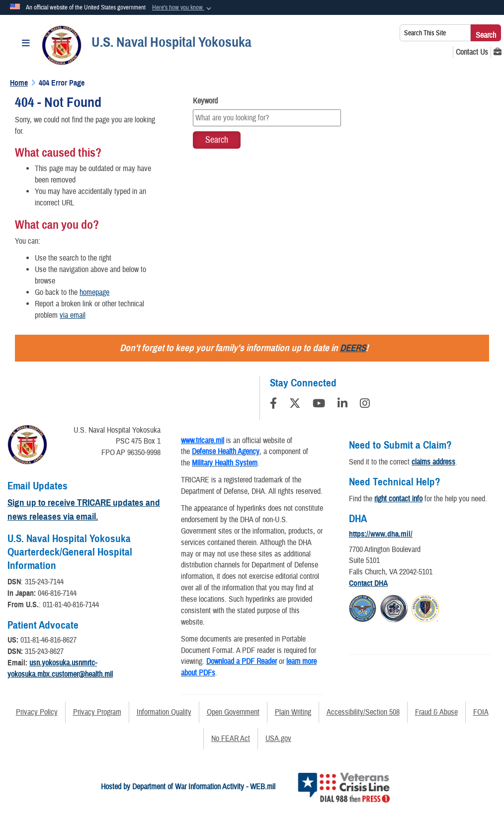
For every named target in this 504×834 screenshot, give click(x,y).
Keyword (205, 101)
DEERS (353, 348)
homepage (94, 292)
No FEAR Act (231, 739)
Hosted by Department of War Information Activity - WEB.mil (188, 787)
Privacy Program (97, 712)
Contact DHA (368, 583)
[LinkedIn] (342, 405)
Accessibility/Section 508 (363, 712)
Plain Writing (293, 712)
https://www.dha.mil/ (381, 534)
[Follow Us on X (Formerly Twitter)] (295, 405)
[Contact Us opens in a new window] (472, 52)
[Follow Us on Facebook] (273, 405)
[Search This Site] (435, 33)
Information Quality (164, 712)
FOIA (481, 712)
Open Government (233, 712)
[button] (183, 8)
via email (73, 315)
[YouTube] (319, 405)
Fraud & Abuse (436, 712)
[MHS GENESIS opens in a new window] (498, 52)
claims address (433, 462)
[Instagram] (365, 405)
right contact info (398, 499)
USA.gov (278, 739)
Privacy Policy (37, 712)
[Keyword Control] (267, 118)
